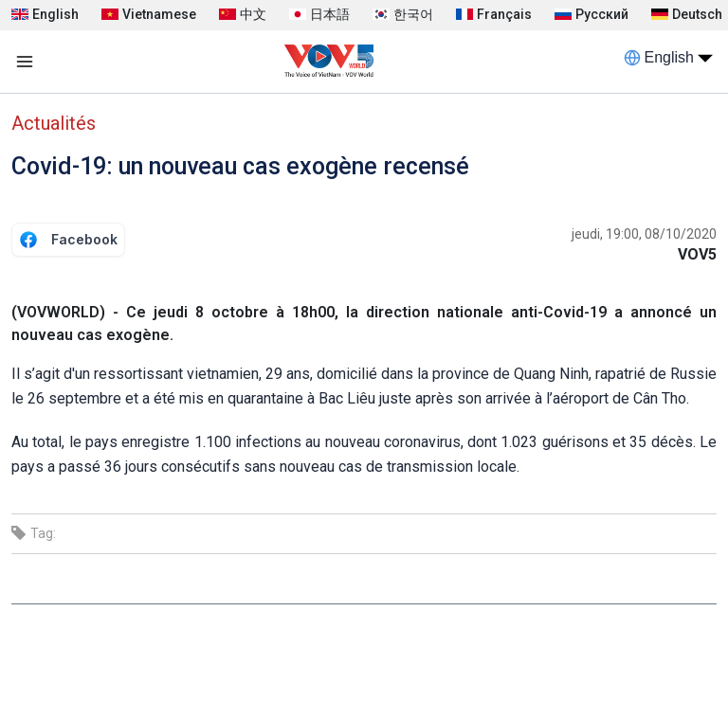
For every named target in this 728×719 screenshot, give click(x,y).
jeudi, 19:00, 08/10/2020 (644, 234)
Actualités (54, 123)
